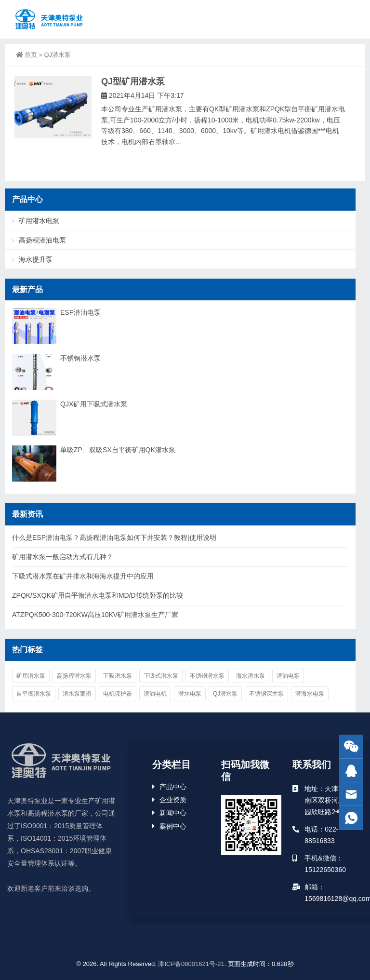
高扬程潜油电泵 (42, 240)
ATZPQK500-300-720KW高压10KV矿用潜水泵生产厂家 (95, 615)
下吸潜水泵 (118, 676)
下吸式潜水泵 (161, 676)
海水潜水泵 (251, 676)
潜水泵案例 (77, 694)
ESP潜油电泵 (80, 312)
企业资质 (173, 800)
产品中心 (173, 787)
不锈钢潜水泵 (80, 358)
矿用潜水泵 (31, 676)
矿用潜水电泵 (39, 221)
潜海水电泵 (310, 694)
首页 (26, 55)
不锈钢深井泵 (266, 694)
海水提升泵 (36, 259)
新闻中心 (173, 813)
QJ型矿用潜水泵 (133, 81)
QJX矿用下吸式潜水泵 (94, 404)
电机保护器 (118, 694)
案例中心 (173, 826)
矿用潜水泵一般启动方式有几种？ (63, 557)
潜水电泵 (190, 694)
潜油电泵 (288, 676)
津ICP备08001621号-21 (191, 964)
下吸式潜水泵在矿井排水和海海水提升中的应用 (83, 576)
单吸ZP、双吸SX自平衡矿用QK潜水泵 (118, 450)
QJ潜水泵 (225, 694)
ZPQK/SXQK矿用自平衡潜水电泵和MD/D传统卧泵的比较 (98, 595)
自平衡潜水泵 (34, 694)
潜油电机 (155, 694)
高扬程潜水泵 (74, 676)
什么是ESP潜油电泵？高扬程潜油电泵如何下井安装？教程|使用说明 (114, 537)
